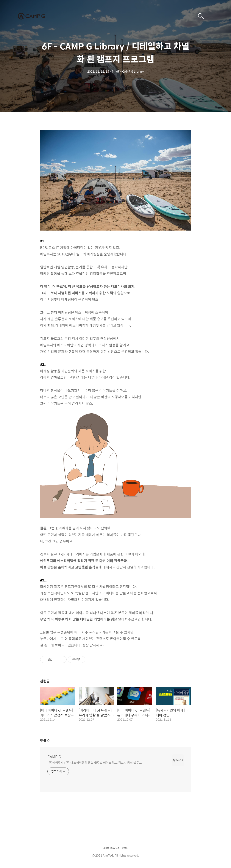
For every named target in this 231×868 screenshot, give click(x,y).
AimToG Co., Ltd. (116, 848)
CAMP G (54, 757)
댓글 (45, 741)
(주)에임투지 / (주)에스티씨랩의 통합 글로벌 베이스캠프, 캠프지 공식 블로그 (95, 762)
